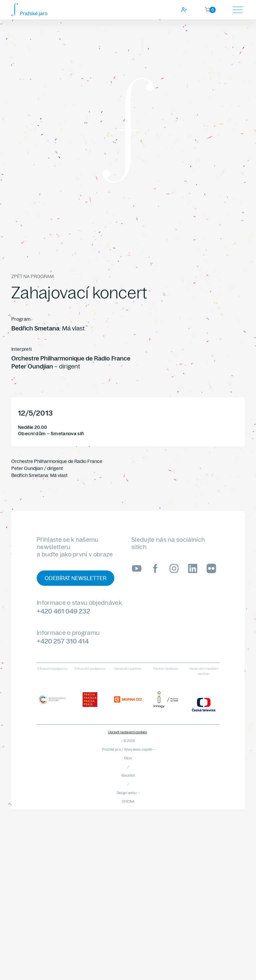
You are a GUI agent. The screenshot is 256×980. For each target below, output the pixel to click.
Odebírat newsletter (75, 578)
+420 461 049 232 (63, 611)
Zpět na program (32, 276)
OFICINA (128, 802)
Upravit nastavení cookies (127, 732)
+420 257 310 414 (63, 641)
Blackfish (128, 776)
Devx (128, 758)
